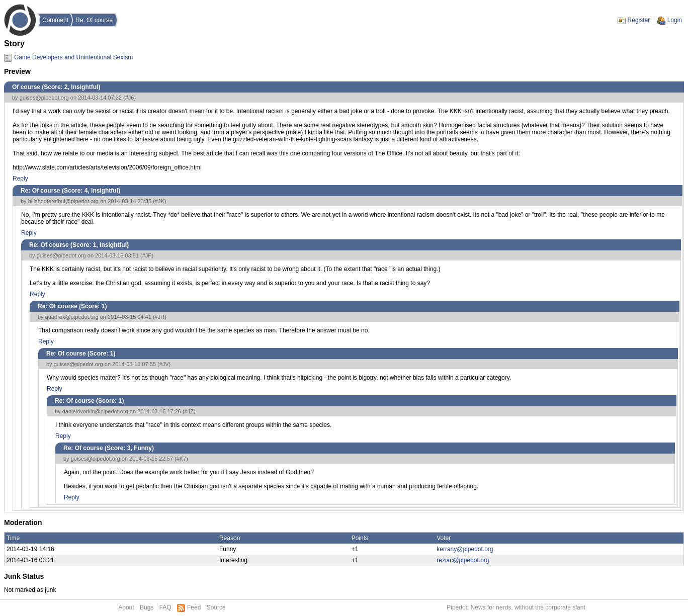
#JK (160, 201)
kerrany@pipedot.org (465, 549)
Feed (194, 607)
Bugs (147, 607)
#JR (160, 317)
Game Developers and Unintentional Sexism (73, 57)
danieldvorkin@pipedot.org (95, 411)
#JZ (189, 411)
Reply (20, 179)
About (126, 607)
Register (639, 20)
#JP (147, 255)
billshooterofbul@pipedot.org (63, 201)
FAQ (165, 607)
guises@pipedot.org (44, 98)
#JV (164, 364)
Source (216, 607)
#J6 (130, 98)
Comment (55, 20)
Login (675, 20)
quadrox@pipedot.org (72, 317)
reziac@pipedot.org (463, 560)
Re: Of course (94, 20)
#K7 (182, 459)
